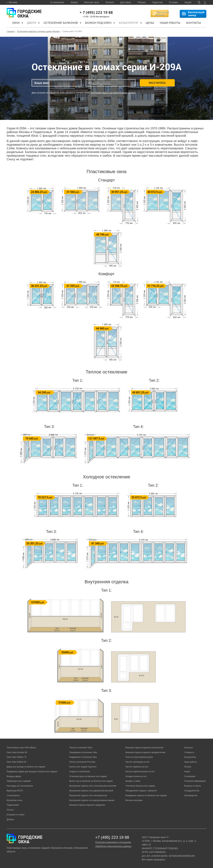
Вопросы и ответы (193, 786)
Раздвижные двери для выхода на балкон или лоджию (32, 772)
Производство (191, 796)
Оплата (110, 2)
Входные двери (14, 776)
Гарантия (157, 2)
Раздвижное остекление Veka (83, 757)
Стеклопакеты (13, 796)
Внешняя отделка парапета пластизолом (144, 748)
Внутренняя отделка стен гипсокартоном (88, 796)
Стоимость (189, 752)
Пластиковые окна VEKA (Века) (21, 748)
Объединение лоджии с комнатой (141, 791)
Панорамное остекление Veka (83, 752)
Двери (32, 23)
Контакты (196, 23)
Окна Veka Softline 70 (16, 757)
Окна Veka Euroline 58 (17, 752)
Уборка (141, 2)
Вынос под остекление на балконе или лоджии (91, 781)
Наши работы (172, 23)
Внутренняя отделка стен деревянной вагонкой (91, 791)
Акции (188, 2)
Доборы (10, 819)
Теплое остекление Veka (81, 748)
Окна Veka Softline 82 (16, 762)
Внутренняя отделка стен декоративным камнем (92, 800)
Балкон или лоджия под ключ (83, 767)
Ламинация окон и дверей (19, 781)
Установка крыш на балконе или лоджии (88, 776)
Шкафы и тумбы (133, 781)
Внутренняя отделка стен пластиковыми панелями (93, 786)
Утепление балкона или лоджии (140, 786)
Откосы (10, 810)
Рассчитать (157, 83)
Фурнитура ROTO (15, 791)
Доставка (126, 2)
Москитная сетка (14, 800)
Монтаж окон (92, 2)
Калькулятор (131, 23)
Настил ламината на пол (137, 767)
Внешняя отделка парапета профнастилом (145, 752)
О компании (57, 2)
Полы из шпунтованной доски (139, 757)
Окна (15, 23)
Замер (74, 2)
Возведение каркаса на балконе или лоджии (146, 796)
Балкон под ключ (100, 23)
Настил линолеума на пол (138, 762)
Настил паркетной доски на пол (140, 772)
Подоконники (13, 805)
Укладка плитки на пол (136, 776)
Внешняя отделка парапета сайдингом (87, 805)
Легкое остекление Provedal (82, 762)
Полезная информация (195, 781)
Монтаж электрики (134, 800)
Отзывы (173, 2)
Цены (152, 23)
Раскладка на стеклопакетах (20, 786)
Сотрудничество (192, 791)
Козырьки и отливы (15, 815)
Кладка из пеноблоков (80, 772)
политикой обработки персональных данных (113, 93)
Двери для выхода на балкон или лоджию (26, 767)
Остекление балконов (62, 23)
